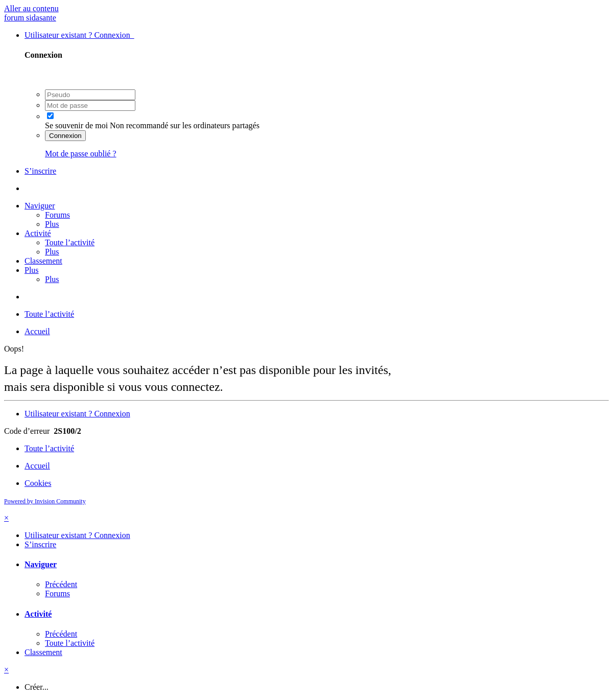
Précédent (61, 584)
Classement (43, 261)
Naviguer (40, 206)
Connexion (65, 136)
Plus (52, 224)
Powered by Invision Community (45, 501)
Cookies (38, 483)
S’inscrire (40, 171)
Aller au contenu (31, 8)
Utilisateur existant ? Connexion (79, 35)
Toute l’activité (70, 242)
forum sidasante (30, 18)
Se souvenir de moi (76, 125)
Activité (38, 233)
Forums (57, 215)
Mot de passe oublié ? (81, 154)
